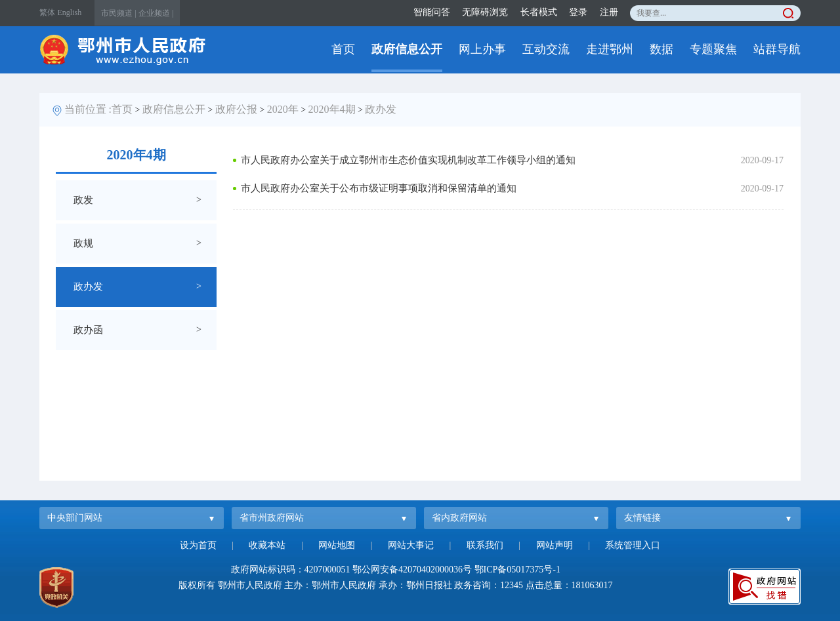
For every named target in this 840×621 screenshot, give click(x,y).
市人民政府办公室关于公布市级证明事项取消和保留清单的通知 (379, 188)
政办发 (381, 109)
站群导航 (777, 49)
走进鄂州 (610, 49)
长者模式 (539, 12)
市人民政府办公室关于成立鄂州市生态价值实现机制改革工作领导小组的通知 (408, 160)
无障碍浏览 (485, 12)
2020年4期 (332, 109)
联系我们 (485, 545)
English (70, 12)
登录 (578, 12)
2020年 (283, 109)
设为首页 (198, 545)
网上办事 (482, 49)
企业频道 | (156, 13)
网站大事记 (411, 545)
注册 (609, 12)
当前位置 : (88, 109)
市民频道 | (118, 13)
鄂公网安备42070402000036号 (412, 570)
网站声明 (555, 545)
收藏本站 (267, 545)
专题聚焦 (713, 49)
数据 (661, 49)
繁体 (47, 12)
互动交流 (546, 49)
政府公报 (236, 109)
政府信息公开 (407, 49)
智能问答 (432, 12)
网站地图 (337, 545)
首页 (343, 49)
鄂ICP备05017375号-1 (517, 570)
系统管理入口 (633, 545)
